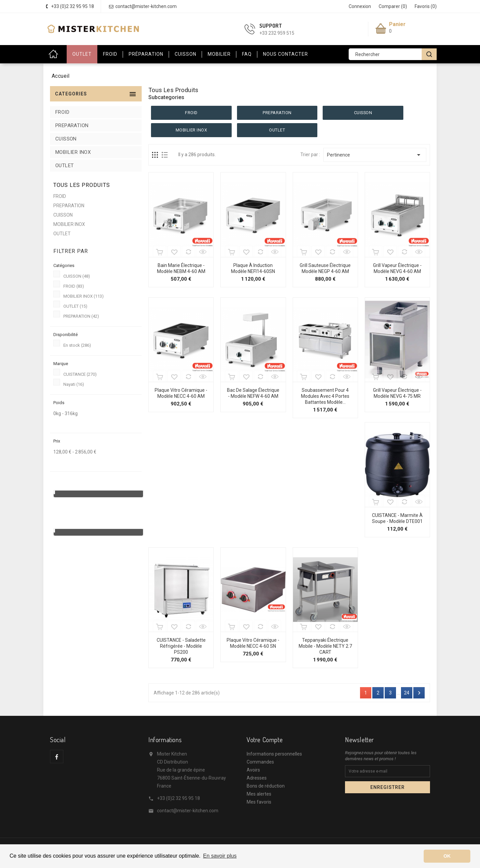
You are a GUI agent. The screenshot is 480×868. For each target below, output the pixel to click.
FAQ (247, 54)
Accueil (55, 54)
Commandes (260, 762)
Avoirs (253, 770)
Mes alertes (259, 794)
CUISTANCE (80, 374)
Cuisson (185, 54)
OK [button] (447, 856)
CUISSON (66, 139)
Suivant (419, 693)
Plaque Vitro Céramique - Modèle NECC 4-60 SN (253, 643)
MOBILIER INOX (73, 152)
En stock (77, 345)
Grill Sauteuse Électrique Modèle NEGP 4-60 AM (325, 268)
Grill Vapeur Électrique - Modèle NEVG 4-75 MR (397, 393)
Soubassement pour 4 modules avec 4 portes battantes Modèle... (325, 396)
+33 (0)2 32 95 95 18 (178, 798)
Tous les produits (82, 185)
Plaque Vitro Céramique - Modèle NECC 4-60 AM (181, 393)
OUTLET (82, 54)
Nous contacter (285, 54)
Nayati (74, 384)
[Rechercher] (392, 54)
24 (407, 693)
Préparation (146, 54)
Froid (110, 54)
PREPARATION (72, 125)
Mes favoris (259, 802)
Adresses (257, 778)
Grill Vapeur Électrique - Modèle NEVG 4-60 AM (397, 268)
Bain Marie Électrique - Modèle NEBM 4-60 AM (181, 268)
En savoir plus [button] (220, 856)
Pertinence (375, 155)
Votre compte (265, 740)
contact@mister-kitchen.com (188, 811)
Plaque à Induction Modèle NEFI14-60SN (253, 268)
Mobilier (219, 54)
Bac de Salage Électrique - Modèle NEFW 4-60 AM (253, 393)
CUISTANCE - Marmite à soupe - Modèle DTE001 (397, 518)
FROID (62, 112)
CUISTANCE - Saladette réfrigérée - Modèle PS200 (181, 646)
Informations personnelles (274, 754)
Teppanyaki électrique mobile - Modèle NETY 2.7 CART (325, 646)
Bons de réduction (266, 786)
